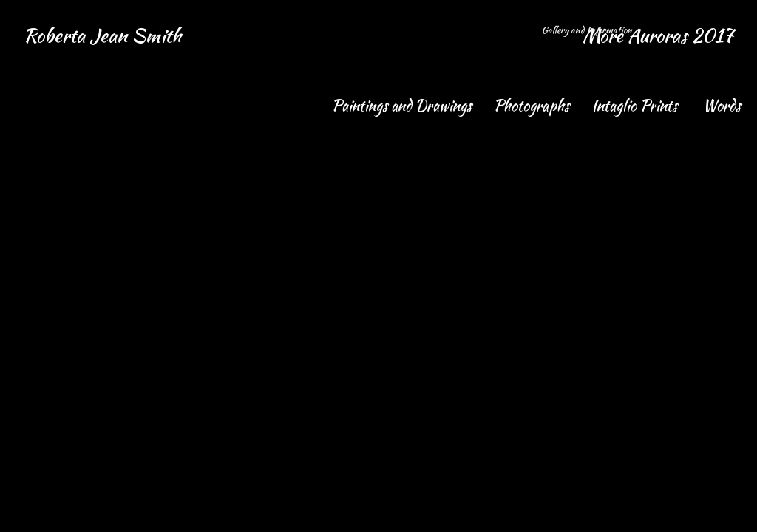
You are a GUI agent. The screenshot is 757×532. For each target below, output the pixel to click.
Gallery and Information (588, 30)
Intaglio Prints (638, 106)
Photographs (533, 106)
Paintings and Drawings (404, 106)
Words (724, 106)
